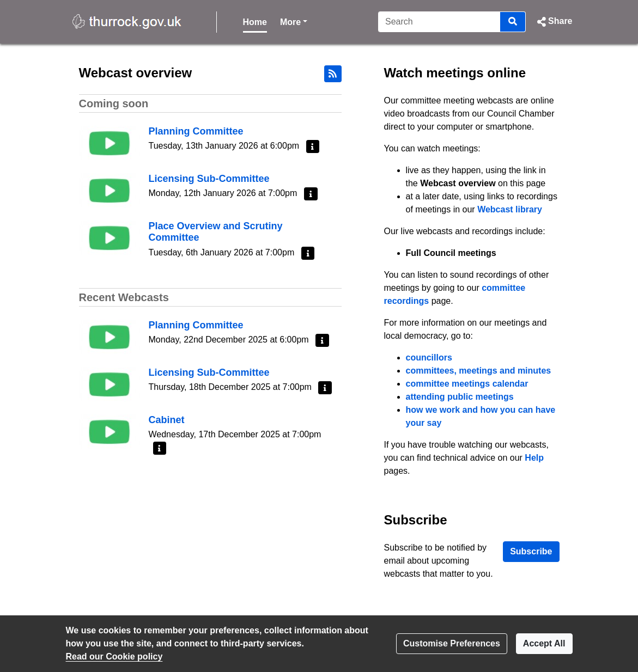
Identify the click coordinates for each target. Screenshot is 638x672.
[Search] (439, 22)
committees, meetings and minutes (479, 371)
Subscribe (531, 551)
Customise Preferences (452, 643)
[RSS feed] (333, 74)
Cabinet (167, 420)
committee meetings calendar (467, 384)
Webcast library (510, 209)
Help (534, 458)
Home (255, 22)
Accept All (544, 643)
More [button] (294, 21)
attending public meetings (460, 397)
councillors (429, 358)
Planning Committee (196, 131)
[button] (553, 22)
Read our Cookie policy (114, 656)
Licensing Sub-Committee (209, 179)
